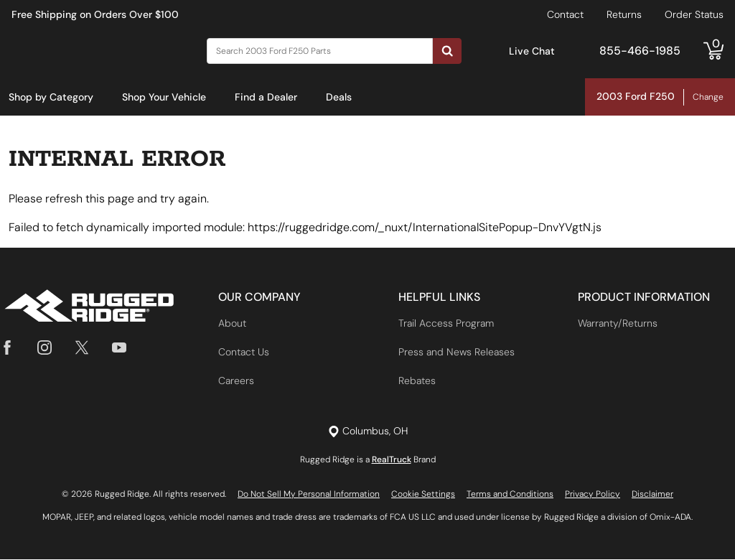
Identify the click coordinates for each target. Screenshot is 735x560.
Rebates (417, 381)
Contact (565, 14)
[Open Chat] (494, 51)
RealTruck (392, 460)
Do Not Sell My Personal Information (309, 495)
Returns (624, 14)
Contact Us (244, 353)
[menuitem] (51, 98)
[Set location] (368, 432)
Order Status (694, 14)
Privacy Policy (593, 495)
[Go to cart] (713, 51)
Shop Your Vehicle (164, 97)
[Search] (320, 51)
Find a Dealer (266, 97)
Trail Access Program (446, 324)
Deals (339, 97)
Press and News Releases (457, 353)
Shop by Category (51, 97)
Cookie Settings (423, 495)
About (232, 324)
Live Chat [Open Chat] (532, 51)
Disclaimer (652, 495)
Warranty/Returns (618, 324)
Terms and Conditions (510, 495)
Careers (236, 381)
